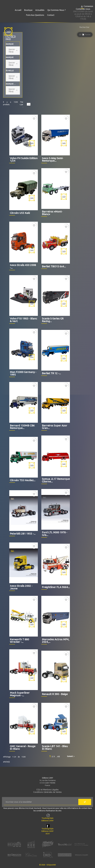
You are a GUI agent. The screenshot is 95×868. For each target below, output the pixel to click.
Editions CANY (47, 821)
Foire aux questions (35, 15)
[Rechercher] (84, 27)
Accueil (18, 10)
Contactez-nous (83, 9)
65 (59, 757)
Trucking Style (47, 818)
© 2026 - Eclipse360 (47, 865)
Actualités (40, 10)
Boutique (28, 10)
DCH (48, 834)
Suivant (71, 756)
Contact (51, 15)
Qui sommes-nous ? (56, 10)
